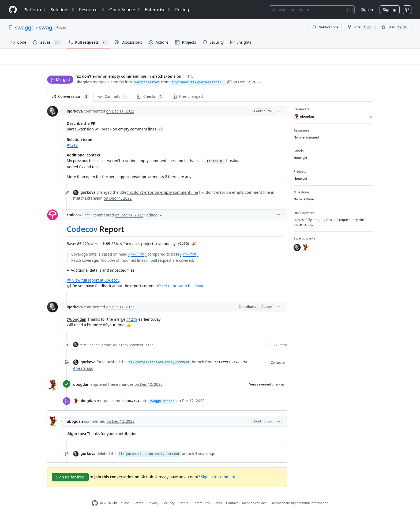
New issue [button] (356, 60)
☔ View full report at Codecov (93, 272)
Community (201, 495)
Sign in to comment (218, 468)
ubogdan (84, 72)
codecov (74, 206)
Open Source (125, 10)
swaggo (25, 27)
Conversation (70, 88)
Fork (360, 27)
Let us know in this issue (183, 277)
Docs (218, 495)
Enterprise (158, 10)
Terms (139, 495)
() (137, 246)
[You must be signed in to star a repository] (395, 27)
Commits (113, 88)
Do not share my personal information (300, 495)
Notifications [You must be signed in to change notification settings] (325, 27)
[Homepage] (13, 10)
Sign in (367, 10)
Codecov (82, 221)
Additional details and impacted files (103, 262)
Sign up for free (70, 469)
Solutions (63, 10)
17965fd (280, 337)
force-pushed (108, 353)
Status (184, 495)
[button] (257, 72)
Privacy (153, 495)
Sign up (390, 10)
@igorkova (76, 425)
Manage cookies (254, 495)
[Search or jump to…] (312, 10)
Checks (150, 88)
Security (169, 495)
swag (46, 27)
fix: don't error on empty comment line (117, 337)
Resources (92, 10)
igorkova (75, 103)
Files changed (188, 88)
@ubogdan (77, 311)
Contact (232, 495)
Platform (35, 10)
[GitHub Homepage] (95, 495)
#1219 (72, 137)
